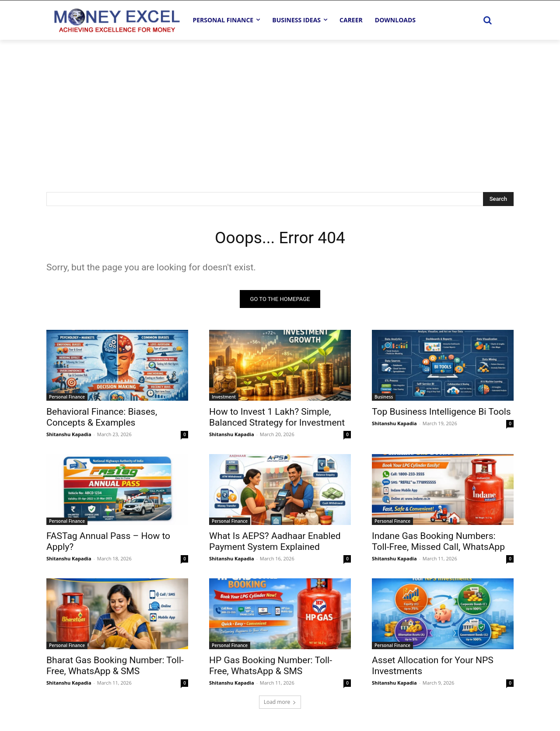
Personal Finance (67, 398)
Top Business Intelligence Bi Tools (441, 413)
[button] (487, 20)
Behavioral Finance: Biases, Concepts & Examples (102, 418)
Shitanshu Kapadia (69, 435)
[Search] (498, 199)
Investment (224, 398)
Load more (280, 703)
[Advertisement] (280, 105)
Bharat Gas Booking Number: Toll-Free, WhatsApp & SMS (115, 667)
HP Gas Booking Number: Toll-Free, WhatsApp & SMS (271, 667)
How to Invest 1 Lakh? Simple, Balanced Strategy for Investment (277, 418)
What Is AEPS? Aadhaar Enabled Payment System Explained (275, 543)
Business (384, 398)
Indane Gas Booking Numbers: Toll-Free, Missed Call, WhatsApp (438, 543)
